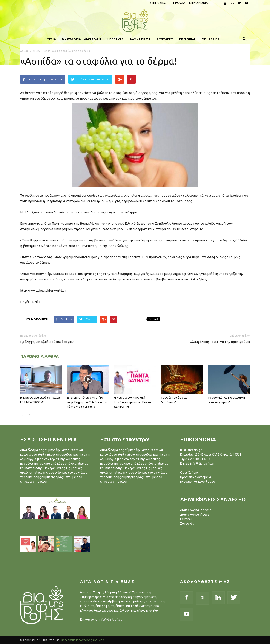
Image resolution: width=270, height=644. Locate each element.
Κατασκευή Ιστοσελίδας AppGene (83, 640)
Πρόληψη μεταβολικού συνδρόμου (47, 342)
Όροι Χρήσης (189, 473)
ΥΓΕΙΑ (51, 39)
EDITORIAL (188, 39)
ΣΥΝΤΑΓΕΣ (165, 39)
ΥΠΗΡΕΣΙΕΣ (159, 3)
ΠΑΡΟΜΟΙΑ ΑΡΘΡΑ (39, 356)
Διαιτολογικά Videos (195, 515)
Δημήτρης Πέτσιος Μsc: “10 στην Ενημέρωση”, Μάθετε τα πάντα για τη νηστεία (87, 402)
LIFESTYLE (115, 39)
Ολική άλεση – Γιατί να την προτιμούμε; (220, 342)
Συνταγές (187, 524)
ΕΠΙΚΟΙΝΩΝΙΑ (199, 3)
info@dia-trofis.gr (111, 619)
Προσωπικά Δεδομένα (196, 477)
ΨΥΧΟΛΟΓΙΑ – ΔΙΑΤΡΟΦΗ (81, 39)
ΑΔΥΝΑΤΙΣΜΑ (140, 39)
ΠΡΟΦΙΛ (179, 3)
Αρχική (24, 51)
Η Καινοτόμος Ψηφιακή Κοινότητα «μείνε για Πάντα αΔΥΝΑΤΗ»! (132, 402)
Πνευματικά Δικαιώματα (198, 482)
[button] (245, 39)
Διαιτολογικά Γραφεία (196, 510)
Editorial (186, 519)
